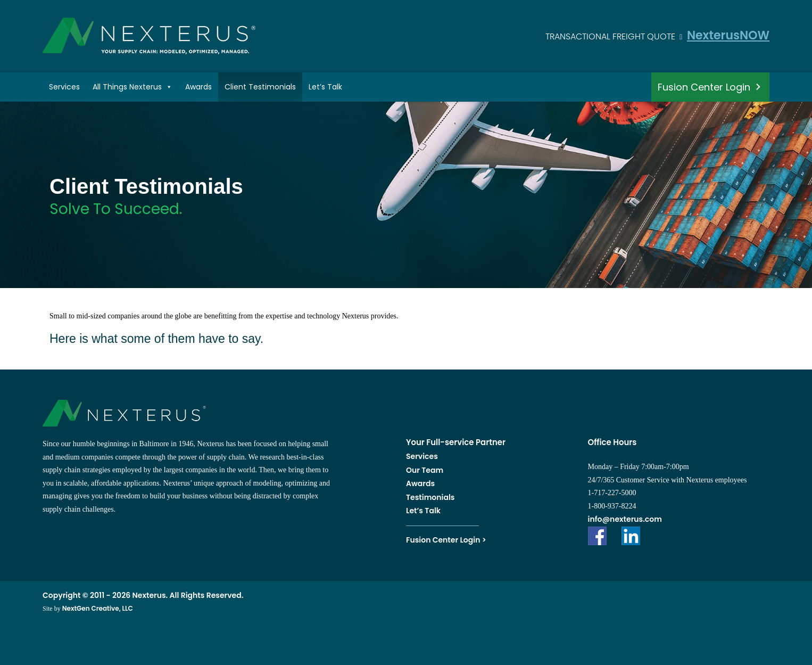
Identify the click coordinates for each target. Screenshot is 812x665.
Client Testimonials (260, 87)
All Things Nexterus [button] (132, 87)
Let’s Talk (325, 87)
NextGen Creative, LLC (98, 608)
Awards (198, 87)
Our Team (425, 470)
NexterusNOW (728, 35)
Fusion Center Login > (446, 540)
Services (64, 87)
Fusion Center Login (704, 87)
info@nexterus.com (625, 519)
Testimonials (430, 497)
